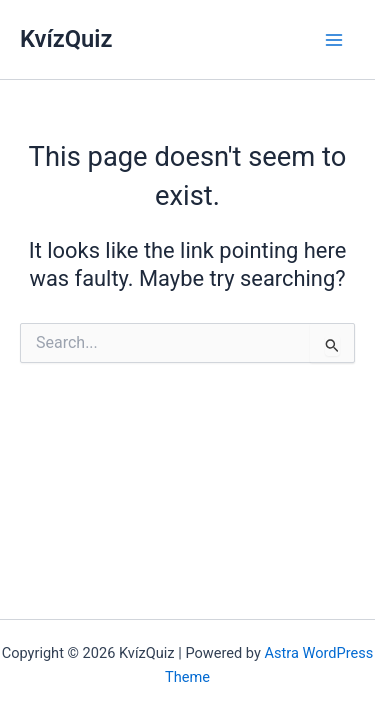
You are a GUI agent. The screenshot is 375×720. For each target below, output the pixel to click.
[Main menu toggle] (334, 40)
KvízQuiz (66, 39)
